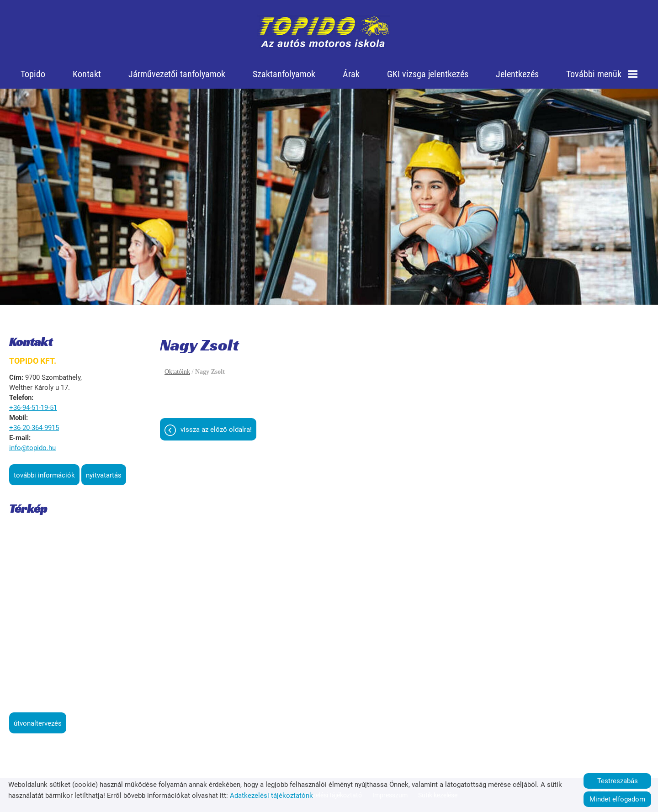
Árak (351, 74)
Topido (33, 74)
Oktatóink (177, 372)
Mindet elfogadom (617, 799)
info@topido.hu (32, 448)
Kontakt (87, 74)
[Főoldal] (324, 32)
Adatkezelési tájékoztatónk (271, 796)
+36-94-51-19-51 (33, 408)
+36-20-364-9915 (34, 428)
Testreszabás (618, 781)
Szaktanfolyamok (284, 74)
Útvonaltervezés (38, 723)
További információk (44, 475)
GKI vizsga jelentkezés (428, 74)
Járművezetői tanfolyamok (177, 74)
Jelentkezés (517, 74)
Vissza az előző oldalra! (216, 430)
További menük (602, 74)
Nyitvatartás (104, 475)
